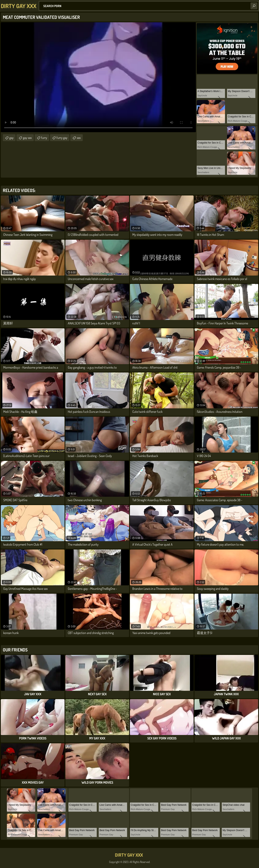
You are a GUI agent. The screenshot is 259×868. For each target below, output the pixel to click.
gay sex (27, 138)
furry (44, 138)
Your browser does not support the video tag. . (98, 77)
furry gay (62, 138)
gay (11, 138)
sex (79, 138)
